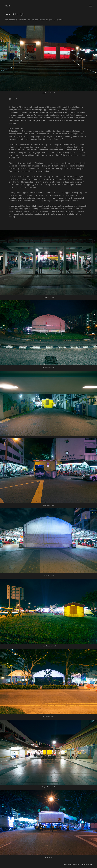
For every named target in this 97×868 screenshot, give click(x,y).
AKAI (7, 6)
